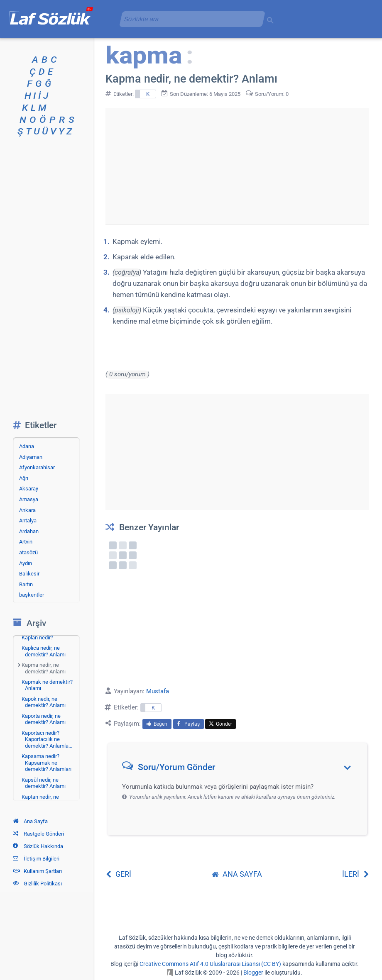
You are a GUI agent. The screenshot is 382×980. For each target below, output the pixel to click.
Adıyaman (31, 457)
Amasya (29, 499)
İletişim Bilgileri (36, 859)
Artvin (26, 542)
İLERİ (356, 874)
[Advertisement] (237, 166)
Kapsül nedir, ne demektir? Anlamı (44, 783)
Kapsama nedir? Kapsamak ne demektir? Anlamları (47, 763)
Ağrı (24, 478)
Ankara (27, 510)
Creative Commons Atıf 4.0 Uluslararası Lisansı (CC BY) (210, 964)
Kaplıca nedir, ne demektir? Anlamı (44, 651)
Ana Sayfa (30, 821)
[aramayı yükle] (189, 19)
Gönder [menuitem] (220, 724)
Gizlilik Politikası (37, 884)
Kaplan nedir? (37, 637)
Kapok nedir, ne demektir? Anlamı (44, 702)
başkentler (32, 595)
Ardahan (29, 531)
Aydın (26, 563)
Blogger (253, 973)
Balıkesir (29, 574)
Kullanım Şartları (37, 871)
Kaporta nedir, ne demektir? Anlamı (44, 719)
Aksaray (29, 489)
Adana (27, 446)
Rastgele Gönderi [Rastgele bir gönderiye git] (38, 834)
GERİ (118, 874)
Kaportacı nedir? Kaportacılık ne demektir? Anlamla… (47, 739)
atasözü (28, 552)
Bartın (26, 584)
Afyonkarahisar (37, 467)
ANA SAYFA (237, 874)
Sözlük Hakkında (38, 846)
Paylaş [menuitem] (189, 724)
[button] (240, 769)
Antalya (28, 520)
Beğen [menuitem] (157, 724)
